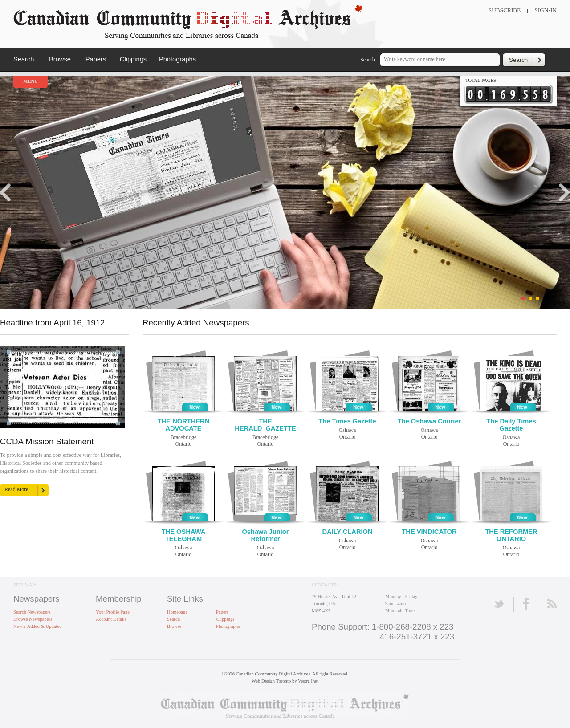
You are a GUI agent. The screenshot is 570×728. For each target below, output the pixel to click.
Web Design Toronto (271, 681)
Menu (31, 81)
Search (24, 59)
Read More (16, 489)
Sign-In (546, 10)
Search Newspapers (32, 612)
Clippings (133, 59)
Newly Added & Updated (38, 626)
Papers (96, 59)
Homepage (177, 612)
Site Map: (25, 585)
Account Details (111, 619)
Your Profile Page (113, 612)
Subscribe (505, 10)
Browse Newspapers (33, 619)
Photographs (177, 59)
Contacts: (325, 585)
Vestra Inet (308, 681)
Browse (60, 59)
